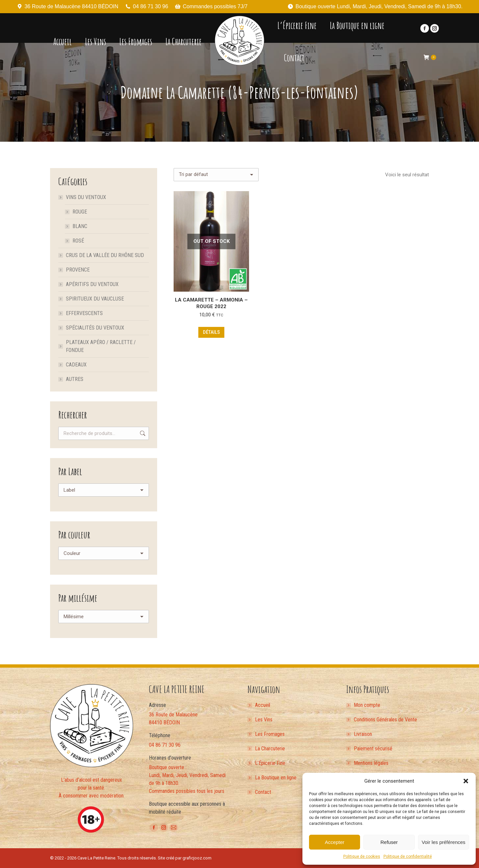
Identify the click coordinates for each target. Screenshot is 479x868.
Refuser (389, 842)
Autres (75, 379)
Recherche (142, 433)
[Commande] (216, 175)
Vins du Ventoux (83, 197)
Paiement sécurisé (373, 749)
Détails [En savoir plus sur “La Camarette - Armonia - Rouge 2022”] (211, 332)
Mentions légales (371, 763)
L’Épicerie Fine (270, 763)
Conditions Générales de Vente (385, 720)
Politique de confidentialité (408, 856)
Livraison (363, 734)
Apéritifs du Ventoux (92, 284)
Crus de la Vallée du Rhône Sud (105, 255)
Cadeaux (76, 365)
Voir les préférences (444, 842)
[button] (466, 781)
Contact (263, 792)
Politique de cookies (362, 856)
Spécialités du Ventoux (95, 328)
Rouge (80, 212)
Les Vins (264, 720)
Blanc (80, 226)
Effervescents (84, 313)
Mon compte (367, 705)
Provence (78, 270)
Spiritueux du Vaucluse (95, 299)
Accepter (335, 842)
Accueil (263, 705)
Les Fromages (270, 734)
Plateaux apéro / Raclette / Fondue (101, 346)
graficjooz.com (197, 858)
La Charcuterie (270, 749)
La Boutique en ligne (276, 778)
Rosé (78, 241)
